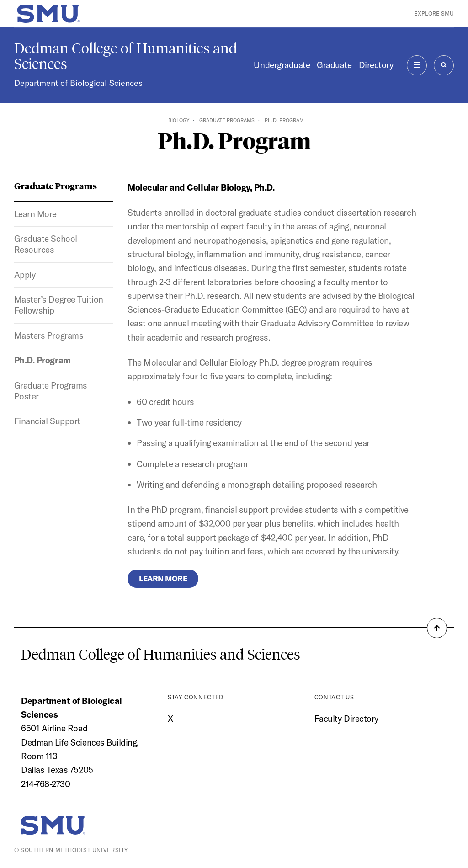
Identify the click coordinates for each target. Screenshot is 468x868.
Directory (376, 65)
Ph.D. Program (43, 360)
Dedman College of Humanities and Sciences (126, 56)
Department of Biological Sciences (78, 83)
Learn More (35, 214)
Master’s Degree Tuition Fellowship (59, 305)
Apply (25, 275)
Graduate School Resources (46, 244)
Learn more (163, 578)
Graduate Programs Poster (51, 391)
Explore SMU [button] (434, 13)
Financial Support (47, 421)
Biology (179, 120)
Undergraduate (282, 65)
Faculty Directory (346, 719)
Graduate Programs (227, 120)
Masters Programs (49, 335)
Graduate (334, 65)
